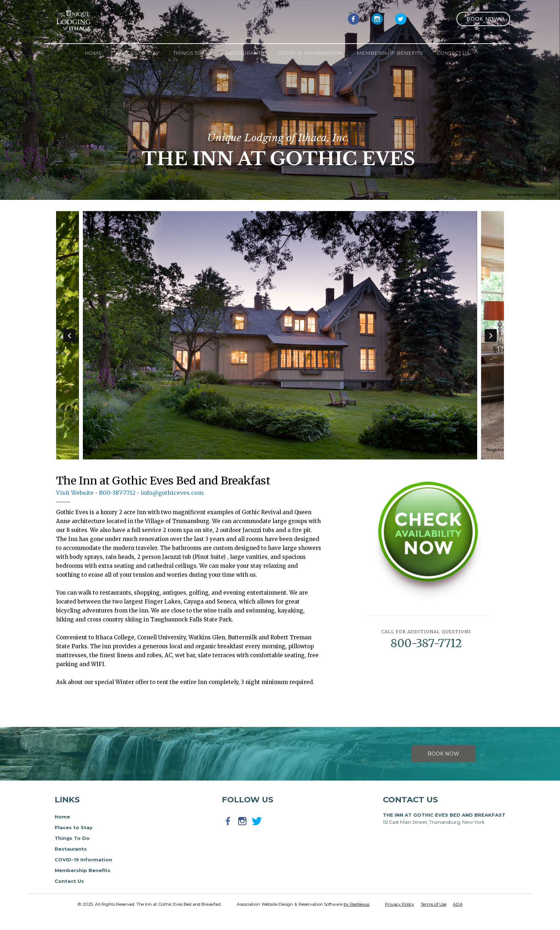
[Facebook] (354, 19)
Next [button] (491, 335)
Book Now (443, 754)
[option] (280, 335)
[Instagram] (377, 19)
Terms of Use (434, 904)
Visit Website (75, 493)
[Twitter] (401, 19)
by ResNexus (356, 904)
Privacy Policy (400, 904)
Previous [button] (69, 335)
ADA (458, 904)
